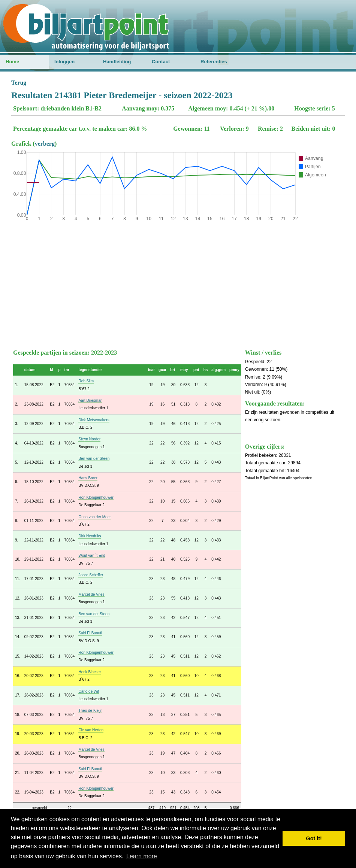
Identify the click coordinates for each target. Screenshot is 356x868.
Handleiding (117, 62)
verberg (45, 144)
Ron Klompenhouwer (96, 497)
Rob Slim (86, 381)
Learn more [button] (142, 856)
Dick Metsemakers (94, 420)
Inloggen (64, 62)
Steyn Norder (89, 439)
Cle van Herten (91, 730)
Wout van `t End (92, 556)
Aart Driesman (90, 400)
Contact (161, 62)
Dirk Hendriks (90, 536)
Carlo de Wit (89, 691)
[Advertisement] (178, 283)
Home (12, 62)
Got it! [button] (314, 838)
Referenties (214, 62)
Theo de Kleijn (90, 711)
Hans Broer (88, 478)
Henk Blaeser (90, 672)
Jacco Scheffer (91, 575)
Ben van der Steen (94, 459)
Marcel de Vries (91, 594)
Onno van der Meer (94, 517)
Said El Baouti (90, 633)
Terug (19, 83)
